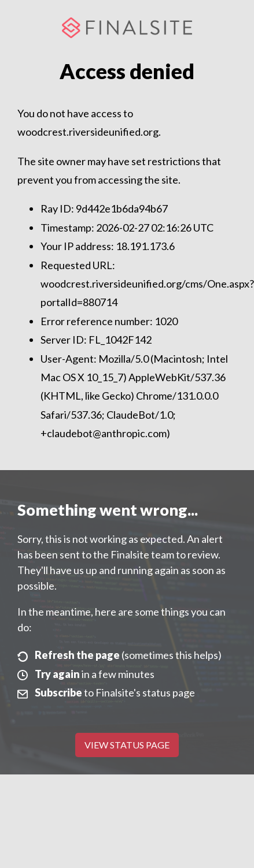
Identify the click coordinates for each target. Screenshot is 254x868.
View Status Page (127, 745)
